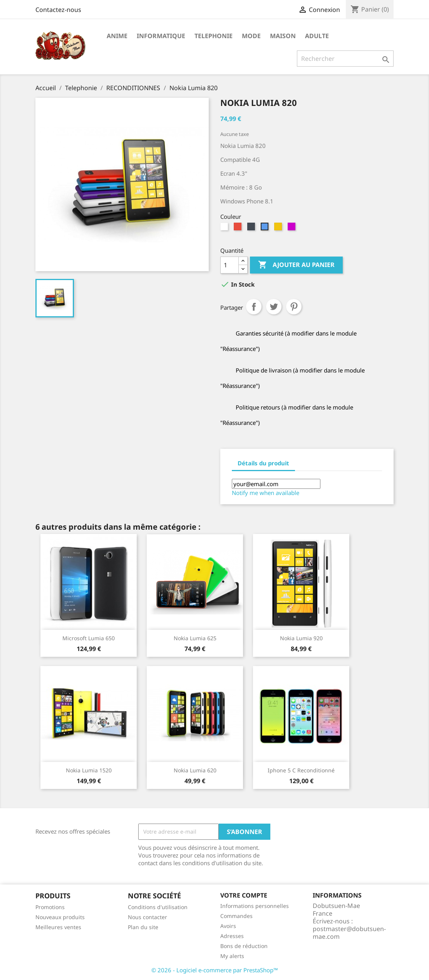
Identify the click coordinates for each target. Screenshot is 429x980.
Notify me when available (266, 493)
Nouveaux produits (60, 917)
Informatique (161, 36)
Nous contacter (147, 917)
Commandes (236, 916)
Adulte (317, 36)
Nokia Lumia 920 (301, 638)
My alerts (232, 956)
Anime (117, 36)
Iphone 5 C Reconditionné (301, 770)
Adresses (232, 936)
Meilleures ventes (58, 927)
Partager (254, 307)
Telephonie (214, 36)
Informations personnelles (255, 906)
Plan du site (143, 927)
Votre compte (244, 895)
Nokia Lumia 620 (195, 770)
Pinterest (294, 307)
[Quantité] (230, 265)
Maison (283, 36)
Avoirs (228, 926)
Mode (251, 36)
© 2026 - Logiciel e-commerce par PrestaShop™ (215, 970)
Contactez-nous (58, 10)
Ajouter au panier (296, 265)
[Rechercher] (345, 59)
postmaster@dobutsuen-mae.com (349, 933)
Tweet (274, 307)
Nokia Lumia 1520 (89, 770)
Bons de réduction (244, 946)
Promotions (50, 907)
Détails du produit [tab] (263, 463)
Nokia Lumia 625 (195, 638)
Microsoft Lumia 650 (89, 638)
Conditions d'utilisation (158, 907)
